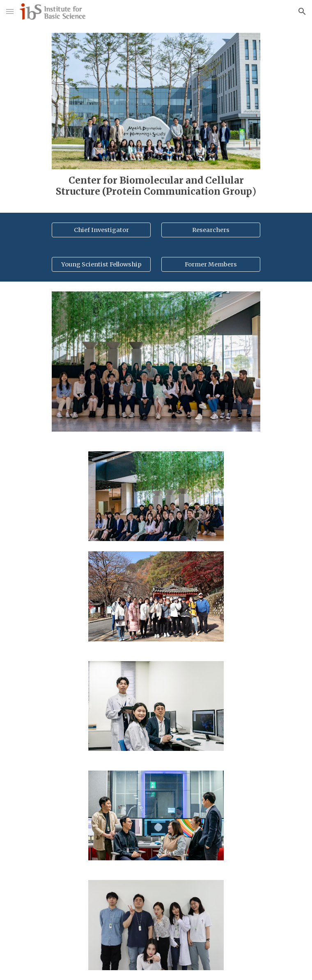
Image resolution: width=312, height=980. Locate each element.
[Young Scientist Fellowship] (101, 265)
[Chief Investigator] (101, 230)
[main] (156, 186)
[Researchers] (211, 230)
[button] (10, 11)
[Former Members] (211, 265)
